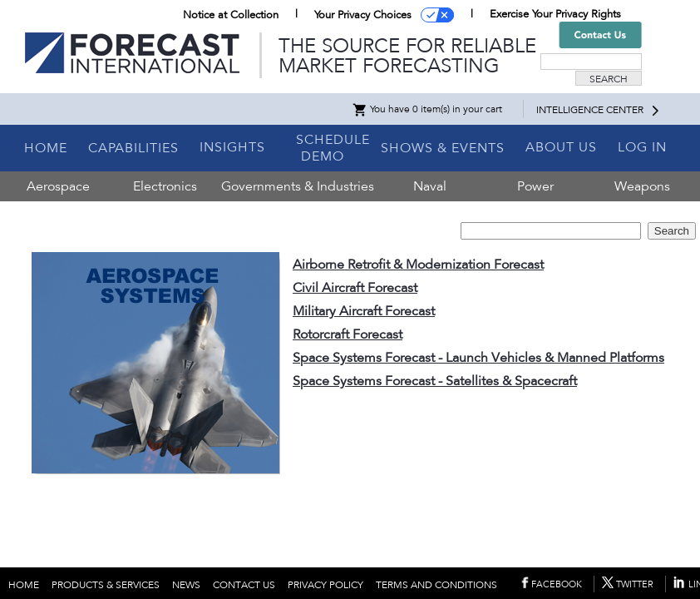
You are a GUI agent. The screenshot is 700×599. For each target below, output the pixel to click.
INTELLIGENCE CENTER (590, 110)
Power (535, 186)
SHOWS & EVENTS (443, 148)
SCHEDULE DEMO (333, 148)
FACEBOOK (557, 584)
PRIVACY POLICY (325, 585)
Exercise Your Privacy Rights (555, 14)
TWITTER (635, 584)
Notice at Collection (231, 15)
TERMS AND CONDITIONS (436, 585)
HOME (46, 148)
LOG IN (642, 147)
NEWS (186, 585)
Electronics (165, 186)
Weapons (642, 186)
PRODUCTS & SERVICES (106, 585)
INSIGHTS (232, 147)
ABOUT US (561, 147)
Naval (430, 186)
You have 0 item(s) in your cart (427, 109)
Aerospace (58, 186)
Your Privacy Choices (363, 15)
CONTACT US (244, 585)
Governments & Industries (298, 186)
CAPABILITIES (133, 148)
